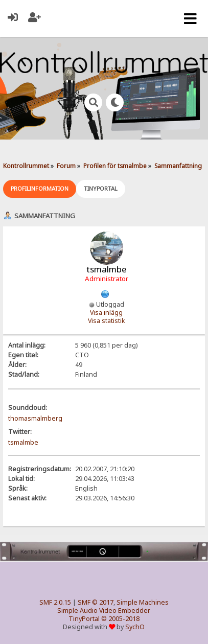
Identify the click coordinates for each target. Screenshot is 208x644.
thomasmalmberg (35, 418)
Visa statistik (107, 321)
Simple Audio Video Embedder (104, 611)
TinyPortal (84, 619)
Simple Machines (143, 602)
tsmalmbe (23, 442)
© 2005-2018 (120, 619)
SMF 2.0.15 (55, 602)
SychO (135, 627)
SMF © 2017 (96, 602)
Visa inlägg (106, 313)
